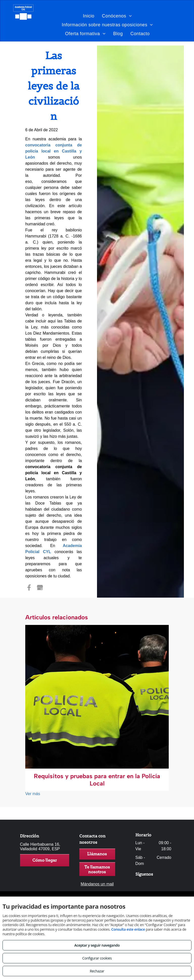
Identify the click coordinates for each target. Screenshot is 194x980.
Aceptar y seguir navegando (97, 945)
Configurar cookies (97, 958)
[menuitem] (89, 16)
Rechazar (97, 971)
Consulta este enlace (128, 929)
